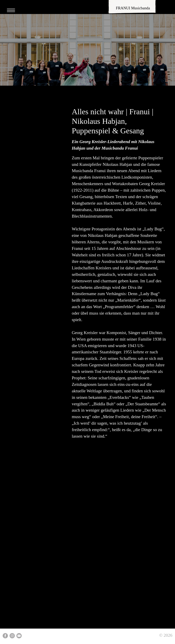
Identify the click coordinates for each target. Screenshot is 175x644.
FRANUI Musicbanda (133, 8)
